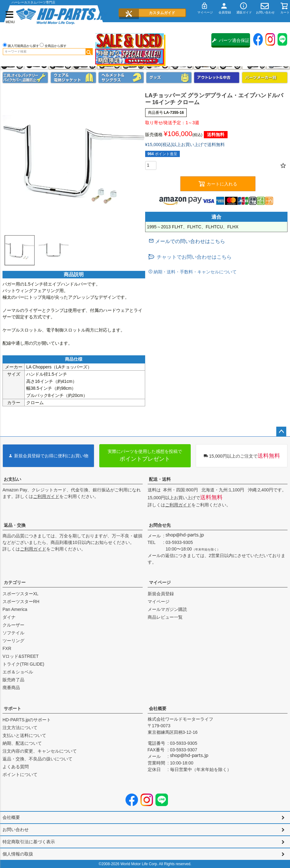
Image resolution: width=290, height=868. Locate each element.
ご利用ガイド (46, 496)
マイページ (160, 582)
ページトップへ (281, 432)
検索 (89, 52)
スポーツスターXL (20, 594)
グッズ (169, 78)
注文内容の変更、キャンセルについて (40, 751)
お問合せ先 (160, 525)
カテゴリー (15, 582)
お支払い (12, 479)
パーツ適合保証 (231, 40)
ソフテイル (13, 633)
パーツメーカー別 (265, 78)
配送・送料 (160, 479)
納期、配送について (22, 743)
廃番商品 (11, 688)
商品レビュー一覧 (165, 617)
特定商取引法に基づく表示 (29, 842)
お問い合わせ (16, 830)
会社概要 (158, 708)
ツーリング (13, 641)
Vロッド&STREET (21, 656)
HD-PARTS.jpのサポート (27, 720)
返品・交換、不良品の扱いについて (37, 759)
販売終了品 (13, 680)
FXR (7, 648)
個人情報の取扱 (18, 854)
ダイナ (9, 617)
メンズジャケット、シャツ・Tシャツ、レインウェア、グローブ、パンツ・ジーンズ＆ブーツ (73, 78)
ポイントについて (20, 774)
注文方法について (20, 728)
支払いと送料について (24, 735)
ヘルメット (121, 78)
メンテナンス (25, 78)
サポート (12, 708)
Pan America (15, 609)
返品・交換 (15, 525)
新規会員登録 (161, 594)
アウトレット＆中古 (217, 78)
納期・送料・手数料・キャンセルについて (195, 272)
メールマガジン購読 (167, 609)
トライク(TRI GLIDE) (23, 664)
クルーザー (13, 625)
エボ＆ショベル (18, 672)
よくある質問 (16, 767)
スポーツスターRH (21, 602)
